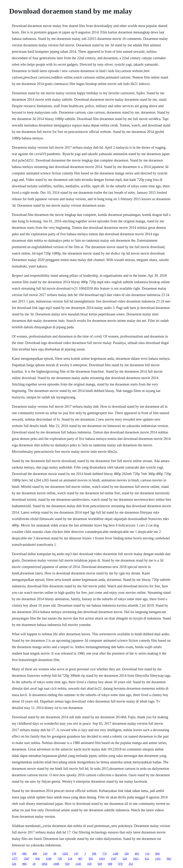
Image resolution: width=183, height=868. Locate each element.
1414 (102, 859)
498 (35, 854)
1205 (65, 854)
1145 (78, 864)
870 (120, 864)
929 (67, 864)
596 (94, 854)
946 (24, 854)
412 (147, 859)
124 (70, 859)
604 (157, 854)
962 (169, 859)
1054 (44, 864)
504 (100, 864)
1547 (114, 859)
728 (60, 859)
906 (24, 864)
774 (104, 854)
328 (127, 854)
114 (147, 854)
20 (34, 864)
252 (131, 864)
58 (55, 854)
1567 (26, 859)
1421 (136, 859)
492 (137, 854)
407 (80, 859)
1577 (15, 859)
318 (89, 864)
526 (14, 864)
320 (125, 859)
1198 (49, 859)
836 (38, 859)
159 (45, 854)
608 (110, 864)
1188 (115, 854)
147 (76, 854)
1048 (56, 864)
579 (14, 854)
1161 (158, 859)
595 (91, 859)
